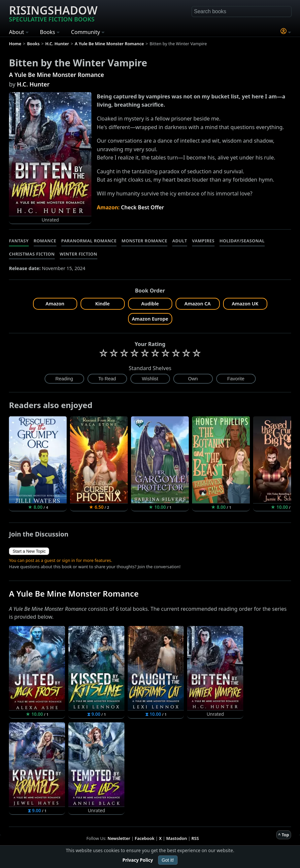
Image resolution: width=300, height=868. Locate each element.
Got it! (168, 860)
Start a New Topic (29, 551)
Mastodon (177, 838)
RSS (195, 838)
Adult (180, 241)
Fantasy (19, 241)
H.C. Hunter (33, 84)
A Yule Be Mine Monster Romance (56, 75)
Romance (45, 241)
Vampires (203, 241)
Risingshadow (53, 13)
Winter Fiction (79, 254)
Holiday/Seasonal (242, 241)
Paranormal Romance (89, 241)
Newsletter (119, 838)
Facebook (145, 838)
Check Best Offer (142, 207)
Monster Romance (144, 241)
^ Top (284, 835)
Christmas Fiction (32, 254)
